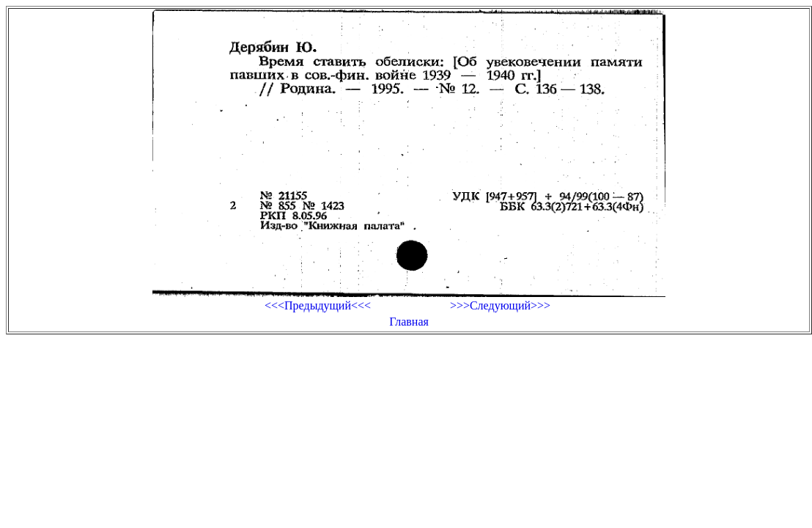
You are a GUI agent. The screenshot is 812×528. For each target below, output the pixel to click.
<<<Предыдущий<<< (318, 305)
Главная (409, 322)
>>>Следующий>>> (500, 305)
